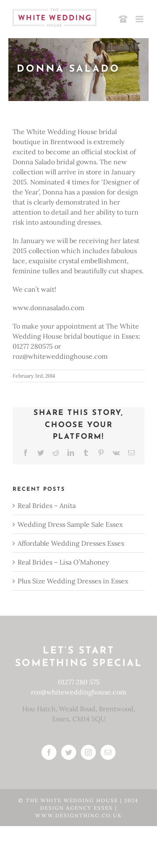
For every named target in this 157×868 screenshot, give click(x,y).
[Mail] (108, 752)
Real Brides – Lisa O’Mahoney (63, 562)
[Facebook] (49, 752)
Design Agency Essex (78, 808)
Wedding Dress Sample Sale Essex (70, 524)
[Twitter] (69, 752)
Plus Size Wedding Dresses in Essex (73, 581)
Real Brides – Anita (47, 505)
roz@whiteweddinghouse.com (78, 692)
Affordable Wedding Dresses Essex (71, 543)
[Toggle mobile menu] (140, 19)
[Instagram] (88, 752)
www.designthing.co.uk (78, 815)
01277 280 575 (79, 682)
